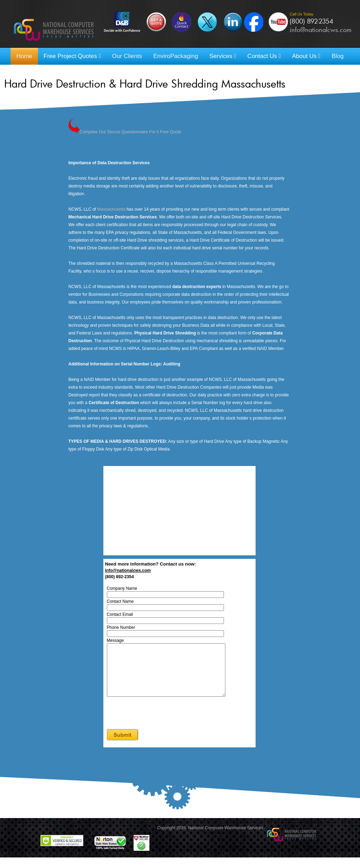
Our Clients (127, 56)
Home (24, 56)
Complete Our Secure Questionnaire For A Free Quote (131, 132)
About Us (306, 56)
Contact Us (264, 56)
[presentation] (149, 721)
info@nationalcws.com (321, 30)
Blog (338, 56)
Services (223, 56)
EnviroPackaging (176, 56)
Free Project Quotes (72, 56)
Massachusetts (111, 209)
